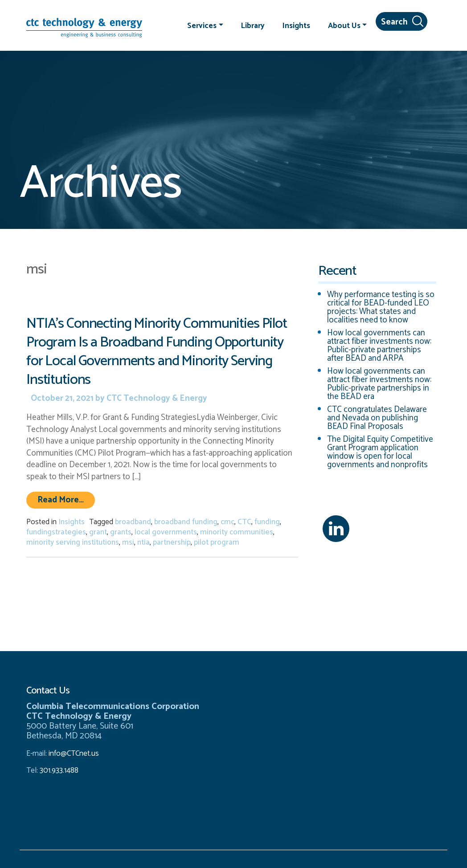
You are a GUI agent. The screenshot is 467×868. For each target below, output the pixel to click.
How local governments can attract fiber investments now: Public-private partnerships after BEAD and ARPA (379, 346)
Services (202, 25)
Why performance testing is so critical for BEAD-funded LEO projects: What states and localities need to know (381, 307)
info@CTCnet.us (74, 754)
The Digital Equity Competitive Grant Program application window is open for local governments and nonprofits (380, 452)
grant (98, 532)
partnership (172, 542)
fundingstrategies (56, 532)
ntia (143, 542)
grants (121, 532)
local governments (166, 532)
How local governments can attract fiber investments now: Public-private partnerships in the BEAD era (379, 384)
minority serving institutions (73, 542)
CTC (244, 522)
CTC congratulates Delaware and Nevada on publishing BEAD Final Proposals (377, 418)
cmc (227, 522)
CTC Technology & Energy (156, 398)
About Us (344, 25)
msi (128, 542)
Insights (296, 25)
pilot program (217, 542)
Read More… (66, 500)
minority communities (237, 532)
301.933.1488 (58, 770)
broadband (133, 522)
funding (267, 522)
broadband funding (186, 522)
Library (253, 25)
